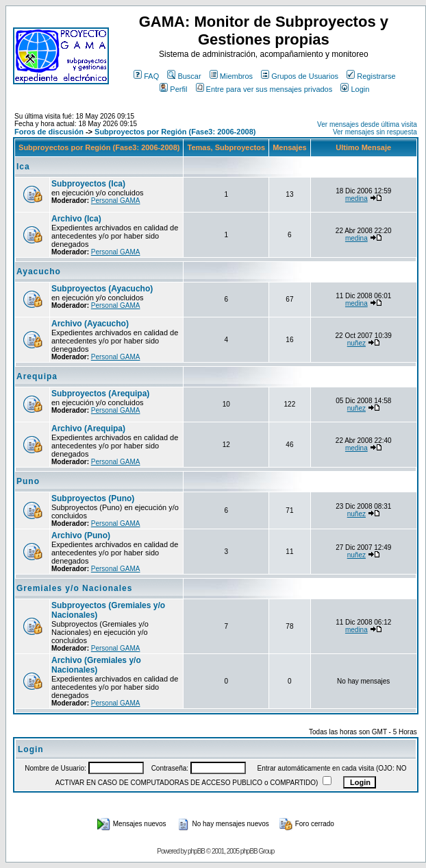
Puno (28, 481)
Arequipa (37, 376)
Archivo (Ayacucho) (90, 324)
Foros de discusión (49, 132)
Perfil (173, 89)
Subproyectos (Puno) (93, 498)
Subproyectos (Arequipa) (100, 394)
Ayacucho (39, 272)
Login (355, 89)
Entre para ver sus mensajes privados (264, 89)
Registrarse (371, 76)
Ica (23, 167)
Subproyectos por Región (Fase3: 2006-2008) (175, 132)
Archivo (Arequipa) (88, 429)
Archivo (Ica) (76, 219)
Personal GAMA (116, 201)
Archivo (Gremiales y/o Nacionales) (96, 665)
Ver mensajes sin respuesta (375, 132)
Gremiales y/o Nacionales (74, 588)
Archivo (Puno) (81, 535)
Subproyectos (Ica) (88, 184)
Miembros (231, 76)
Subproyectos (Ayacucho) (102, 289)
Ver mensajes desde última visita (367, 124)
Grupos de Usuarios (300, 76)
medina (356, 198)
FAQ (146, 76)
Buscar (184, 76)
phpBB (196, 851)
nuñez (356, 343)
